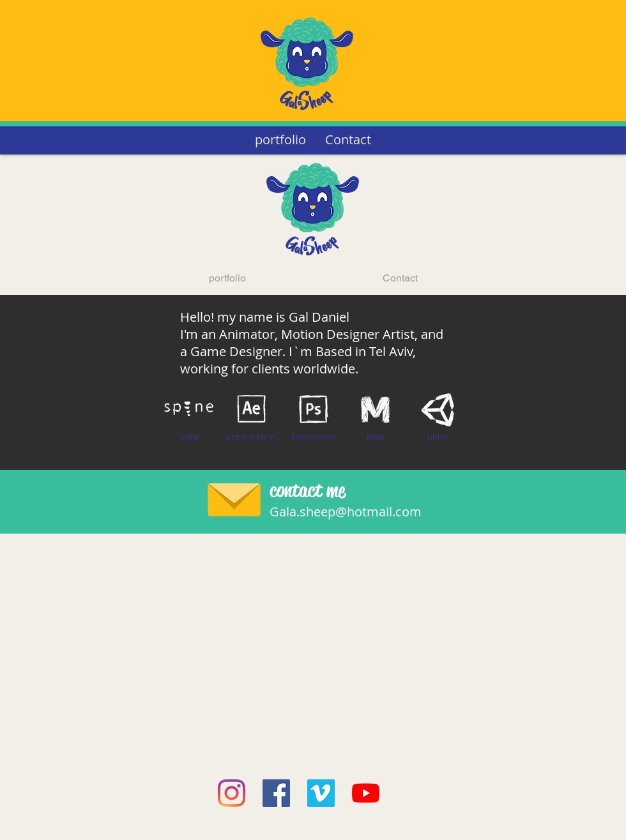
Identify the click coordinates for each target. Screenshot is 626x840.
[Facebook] (276, 793)
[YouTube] (366, 793)
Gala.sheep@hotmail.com (346, 512)
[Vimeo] (321, 793)
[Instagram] (232, 793)
